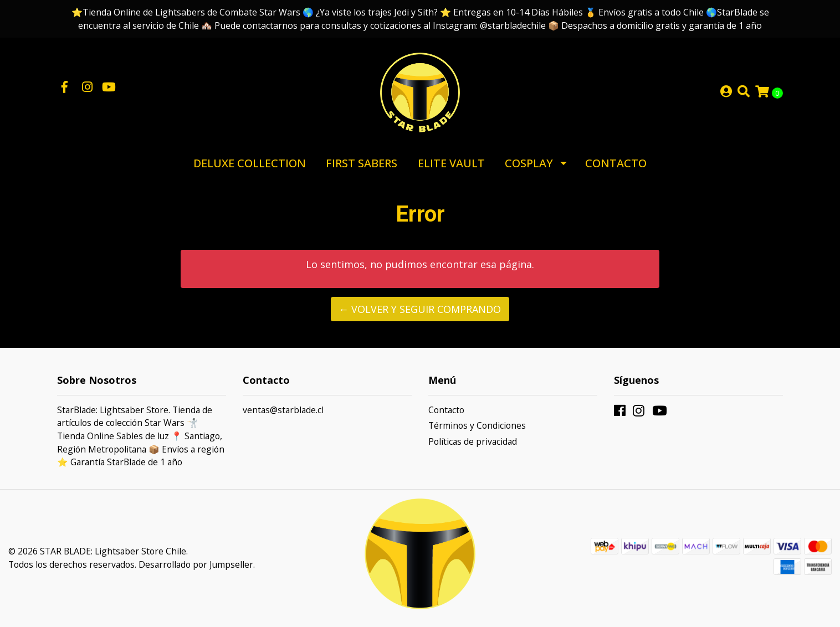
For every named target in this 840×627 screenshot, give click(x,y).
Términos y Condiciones (477, 425)
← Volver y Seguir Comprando (420, 309)
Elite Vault (451, 163)
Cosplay (529, 163)
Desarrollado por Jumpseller (196, 564)
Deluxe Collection (250, 163)
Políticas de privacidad (473, 441)
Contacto (616, 163)
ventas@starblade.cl (283, 410)
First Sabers (362, 163)
